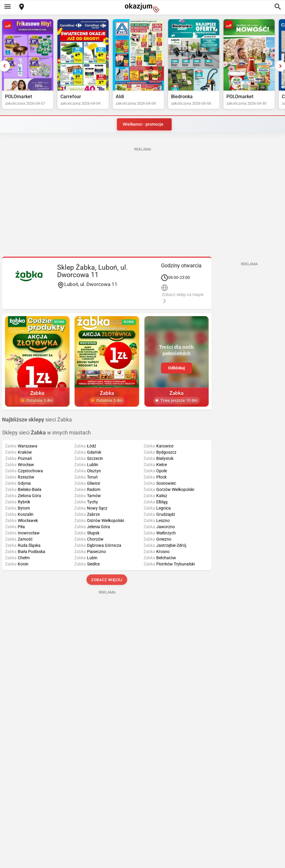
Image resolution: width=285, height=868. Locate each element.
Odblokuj (177, 368)
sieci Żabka (37, 420)
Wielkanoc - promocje (143, 124)
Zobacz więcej (107, 580)
